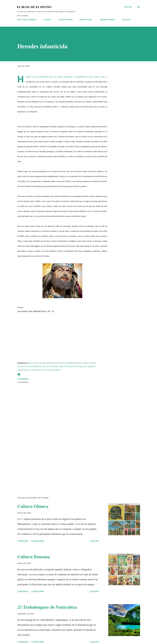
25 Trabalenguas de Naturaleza (47, 607)
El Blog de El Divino (34, 7)
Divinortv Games (86, 20)
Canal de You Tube (65, 20)
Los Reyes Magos (25, 367)
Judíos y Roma (89, 363)
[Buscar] (128, 7)
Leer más (94, 541)
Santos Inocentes (39, 370)
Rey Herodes (90, 367)
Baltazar (33, 363)
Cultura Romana (34, 557)
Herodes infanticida (56, 363)
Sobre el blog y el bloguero (27, 20)
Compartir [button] (23, 379)
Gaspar (42, 363)
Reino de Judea (76, 367)
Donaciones (126, 20)
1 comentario (37, 541)
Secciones (47, 20)
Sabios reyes (23, 370)
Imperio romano (74, 363)
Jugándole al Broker (107, 20)
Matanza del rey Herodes (46, 367)
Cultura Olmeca (33, 506)
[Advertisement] (59, 466)
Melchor (64, 367)
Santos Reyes (54, 370)
